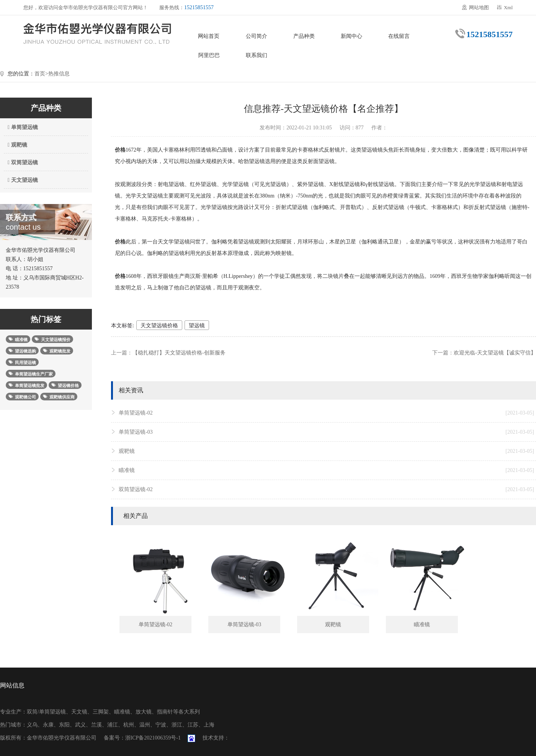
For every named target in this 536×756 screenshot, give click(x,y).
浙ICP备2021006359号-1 (153, 738)
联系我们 (257, 55)
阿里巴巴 (209, 55)
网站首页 (209, 36)
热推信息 (59, 74)
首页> (41, 74)
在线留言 (399, 36)
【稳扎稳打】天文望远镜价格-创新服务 (179, 353)
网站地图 (479, 7)
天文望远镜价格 (159, 326)
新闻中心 (351, 36)
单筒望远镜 (22, 127)
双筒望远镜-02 (326, 490)
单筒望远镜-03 (326, 432)
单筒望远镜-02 (326, 413)
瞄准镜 (326, 470)
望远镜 (197, 326)
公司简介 (257, 36)
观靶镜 (16, 145)
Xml (508, 7)
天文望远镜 (22, 180)
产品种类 (304, 36)
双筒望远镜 (22, 162)
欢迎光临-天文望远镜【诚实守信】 (495, 353)
